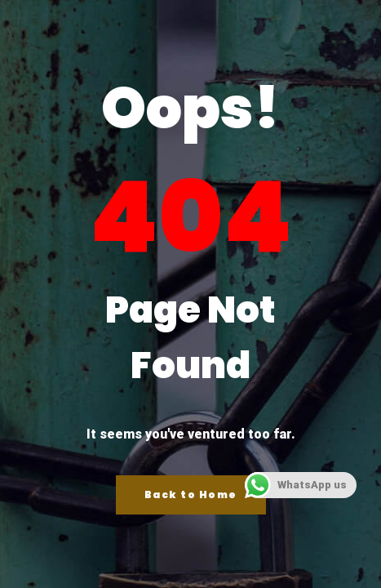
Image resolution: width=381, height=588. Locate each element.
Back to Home (191, 494)
